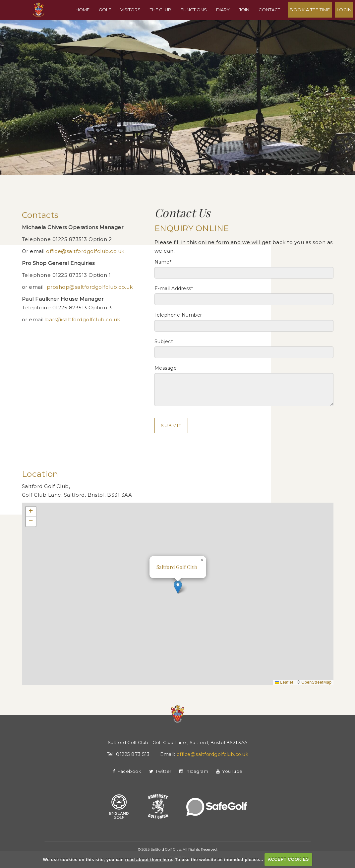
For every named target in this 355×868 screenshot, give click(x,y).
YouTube (229, 771)
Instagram (194, 771)
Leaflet (284, 682)
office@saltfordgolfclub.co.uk (85, 251)
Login (346, 21)
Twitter (160, 771)
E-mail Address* (174, 288)
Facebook (127, 771)
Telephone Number (178, 315)
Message (166, 368)
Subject (164, 341)
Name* (163, 262)
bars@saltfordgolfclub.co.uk (83, 319)
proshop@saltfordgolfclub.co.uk (90, 287)
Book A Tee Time (312, 21)
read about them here (148, 859)
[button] (178, 587)
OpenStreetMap (316, 682)
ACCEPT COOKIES (288, 859)
